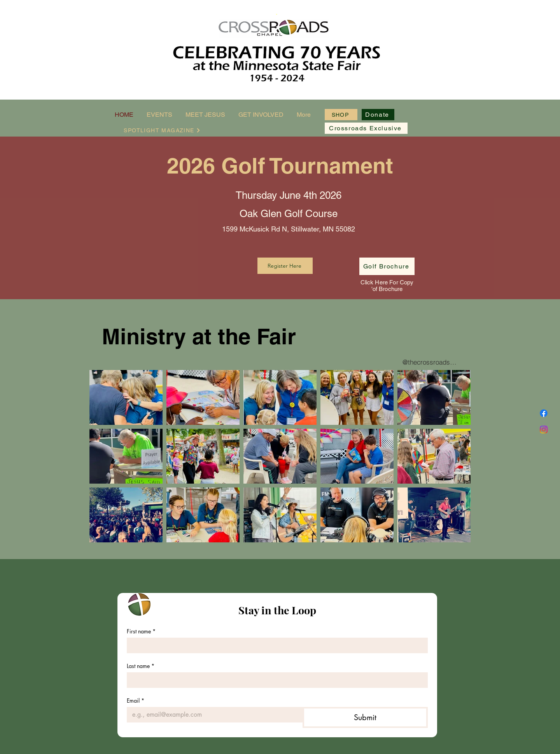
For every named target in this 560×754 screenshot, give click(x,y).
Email (136, 701)
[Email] (212, 715)
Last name (141, 666)
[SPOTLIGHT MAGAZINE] (162, 130)
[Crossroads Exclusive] (366, 128)
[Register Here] (285, 266)
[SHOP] (341, 115)
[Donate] (378, 115)
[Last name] (275, 680)
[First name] (275, 645)
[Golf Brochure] (387, 266)
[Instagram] (544, 430)
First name (141, 631)
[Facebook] (544, 413)
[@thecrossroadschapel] (430, 362)
